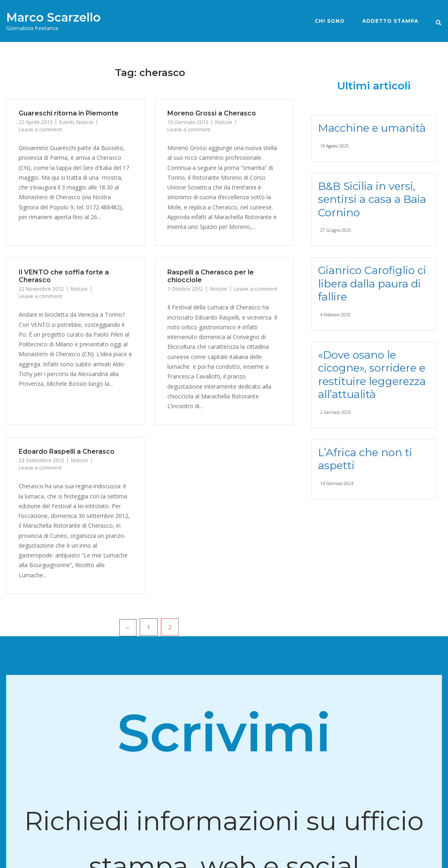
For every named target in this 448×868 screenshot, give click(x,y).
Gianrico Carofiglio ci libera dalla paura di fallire (372, 284)
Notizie (85, 122)
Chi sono (330, 21)
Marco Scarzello (53, 17)
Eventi (67, 122)
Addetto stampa (390, 21)
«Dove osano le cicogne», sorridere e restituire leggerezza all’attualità (372, 375)
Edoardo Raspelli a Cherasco (67, 451)
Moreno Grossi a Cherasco (212, 113)
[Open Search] (438, 22)
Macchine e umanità (372, 128)
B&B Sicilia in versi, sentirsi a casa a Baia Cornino (372, 199)
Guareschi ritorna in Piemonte (69, 113)
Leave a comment (40, 129)
